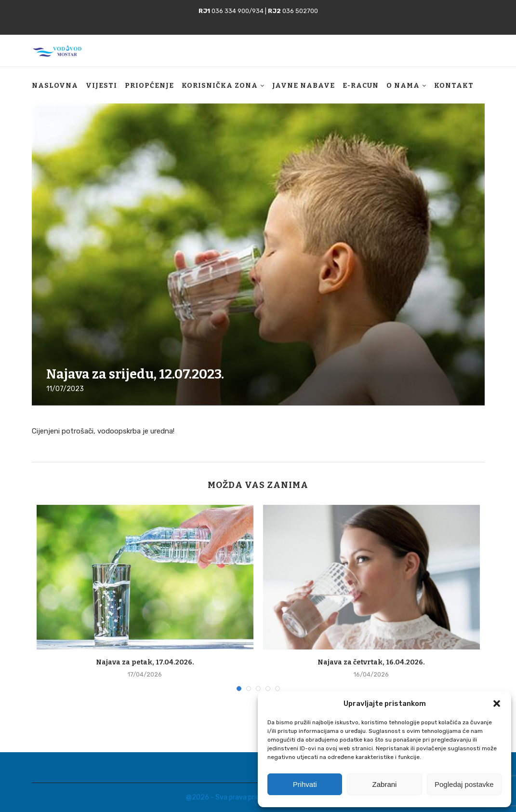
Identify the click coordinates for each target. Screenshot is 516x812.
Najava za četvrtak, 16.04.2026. (371, 662)
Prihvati (305, 784)
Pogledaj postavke (464, 784)
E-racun (361, 93)
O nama (403, 93)
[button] (497, 704)
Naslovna (55, 93)
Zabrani (385, 784)
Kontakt (454, 93)
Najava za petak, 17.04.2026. (145, 662)
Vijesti (101, 93)
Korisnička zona (220, 93)
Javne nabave (304, 93)
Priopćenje (149, 93)
